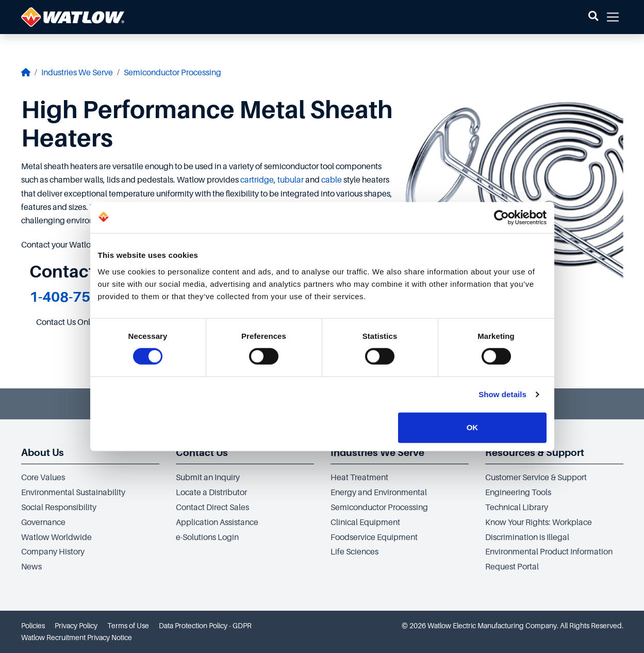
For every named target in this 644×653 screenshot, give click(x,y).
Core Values (43, 478)
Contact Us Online (69, 322)
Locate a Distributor (211, 493)
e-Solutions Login (207, 537)
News (31, 567)
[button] (593, 17)
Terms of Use (128, 626)
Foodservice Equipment (374, 537)
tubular (291, 180)
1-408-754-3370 (84, 297)
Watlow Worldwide (56, 537)
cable (332, 180)
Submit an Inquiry (208, 478)
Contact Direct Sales (212, 508)
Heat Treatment (359, 478)
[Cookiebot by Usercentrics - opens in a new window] (501, 218)
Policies (33, 626)
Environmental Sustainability (73, 493)
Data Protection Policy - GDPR (205, 626)
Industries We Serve (77, 73)
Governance (43, 523)
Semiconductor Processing (172, 73)
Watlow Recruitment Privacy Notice (77, 638)
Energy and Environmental (379, 493)
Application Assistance (217, 523)
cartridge (257, 180)
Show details (502, 394)
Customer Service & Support (536, 478)
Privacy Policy (76, 626)
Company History (53, 552)
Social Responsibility (59, 508)
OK (473, 427)
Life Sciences (354, 552)
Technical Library (517, 508)
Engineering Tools (518, 493)
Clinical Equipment (365, 523)
